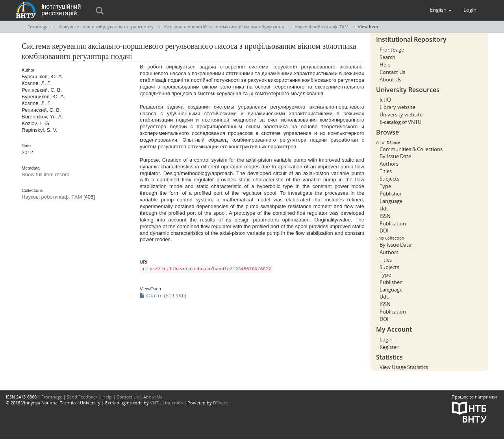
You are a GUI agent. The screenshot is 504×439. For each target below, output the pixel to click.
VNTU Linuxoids (166, 403)
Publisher (391, 194)
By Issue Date (395, 156)
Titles (386, 171)
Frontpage (38, 27)
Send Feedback (82, 397)
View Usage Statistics (404, 367)
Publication (393, 223)
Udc (384, 208)
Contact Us (392, 72)
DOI (384, 231)
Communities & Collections (411, 149)
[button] (441, 10)
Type (385, 186)
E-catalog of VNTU (400, 122)
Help (385, 65)
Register (389, 347)
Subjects (389, 179)
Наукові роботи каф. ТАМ (321, 27)
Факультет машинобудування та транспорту (106, 27)
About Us (390, 79)
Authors (389, 164)
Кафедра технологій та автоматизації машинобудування (224, 27)
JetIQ (385, 100)
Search (387, 57)
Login (386, 339)
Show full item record (45, 174)
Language (391, 201)
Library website (397, 107)
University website (401, 114)
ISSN (385, 216)
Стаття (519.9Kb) (163, 296)
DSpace (220, 403)
